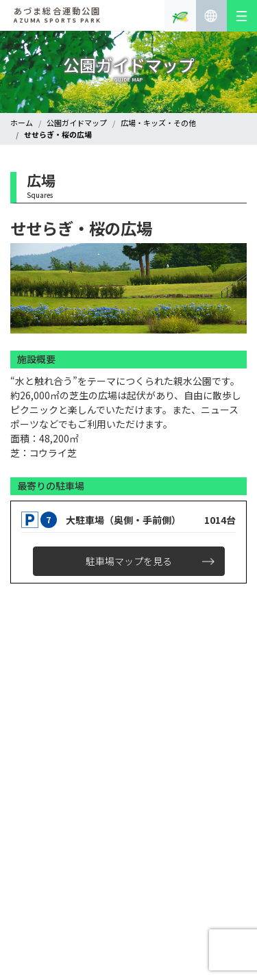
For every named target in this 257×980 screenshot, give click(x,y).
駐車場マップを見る (129, 561)
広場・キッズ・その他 (158, 123)
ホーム (22, 123)
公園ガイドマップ (77, 123)
